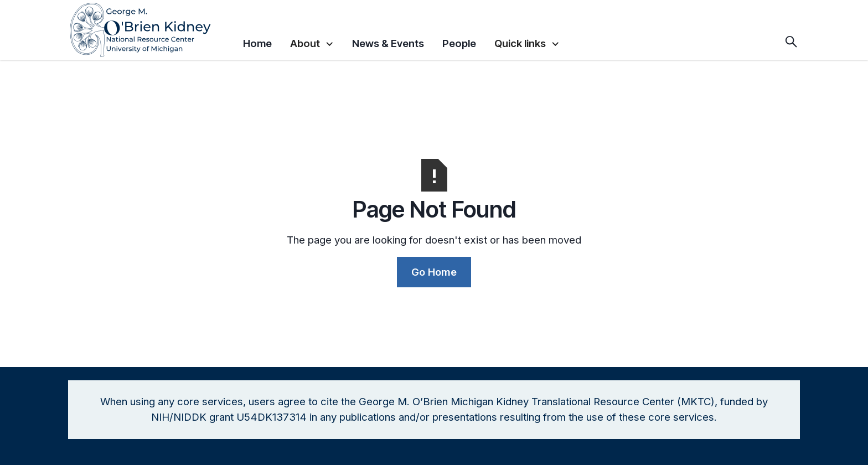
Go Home (434, 272)
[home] (151, 30)
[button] (312, 41)
